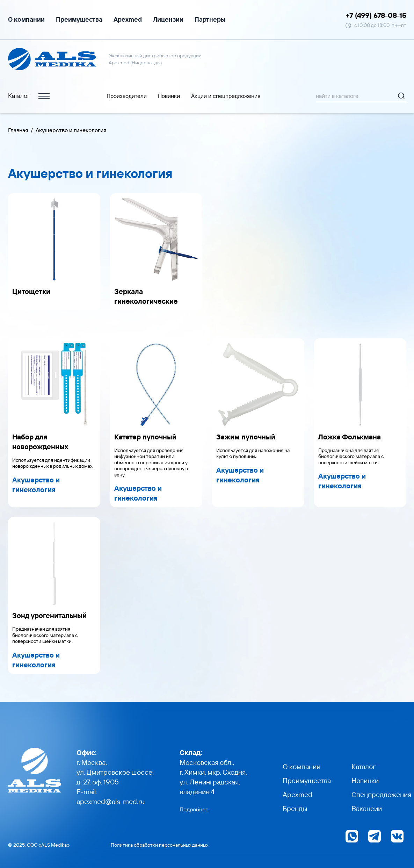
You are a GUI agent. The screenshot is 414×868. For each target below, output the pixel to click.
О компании (26, 19)
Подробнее (194, 809)
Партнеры (210, 19)
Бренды (295, 808)
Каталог (30, 96)
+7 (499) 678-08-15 (376, 15)
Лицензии (168, 19)
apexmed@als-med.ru (111, 801)
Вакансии (367, 808)
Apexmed (128, 19)
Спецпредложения (381, 794)
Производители (127, 96)
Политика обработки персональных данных (159, 845)
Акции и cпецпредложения (226, 96)
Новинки (169, 96)
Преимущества (79, 19)
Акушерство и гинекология (36, 485)
